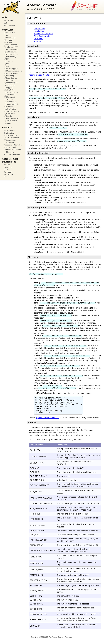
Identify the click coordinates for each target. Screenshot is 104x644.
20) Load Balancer (10, 78)
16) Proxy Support (11, 68)
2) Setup (7, 35)
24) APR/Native (9, 90)
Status (6, 170)
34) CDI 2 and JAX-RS (11, 118)
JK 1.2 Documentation (12, 154)
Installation (39, 31)
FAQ (5, 23)
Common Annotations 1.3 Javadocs (12, 151)
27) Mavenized (9, 97)
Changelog (8, 167)
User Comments (10, 25)
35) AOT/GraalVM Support (10, 122)
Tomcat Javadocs (10, 135)
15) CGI (6, 66)
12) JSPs (7, 59)
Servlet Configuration (43, 33)
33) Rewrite (8, 116)
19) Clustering (9, 76)
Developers (8, 172)
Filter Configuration (43, 36)
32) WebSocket (9, 114)
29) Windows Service (12, 104)
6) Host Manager (10, 45)
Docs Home (8, 20)
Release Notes (9, 131)
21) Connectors (9, 80)
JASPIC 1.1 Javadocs (11, 147)
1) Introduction (9, 33)
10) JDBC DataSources (12, 54)
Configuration (9, 133)
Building (7, 165)
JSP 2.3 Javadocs (10, 140)
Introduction (39, 28)
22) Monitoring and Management (11, 84)
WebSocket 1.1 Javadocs (13, 145)
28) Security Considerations (10, 101)
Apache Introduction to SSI (40, 75)
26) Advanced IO (10, 95)
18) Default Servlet (11, 73)
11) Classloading (10, 57)
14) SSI (6, 64)
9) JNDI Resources (10, 52)
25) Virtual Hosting (11, 92)
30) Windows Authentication (10, 108)
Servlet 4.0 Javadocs (11, 138)
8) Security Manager (11, 49)
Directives (38, 39)
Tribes (6, 177)
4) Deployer (8, 40)
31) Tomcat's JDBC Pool (13, 111)
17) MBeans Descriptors (13, 71)
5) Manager (8, 42)
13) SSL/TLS (8, 61)
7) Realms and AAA (11, 47)
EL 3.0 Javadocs (9, 142)
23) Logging (8, 87)
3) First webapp (10, 38)
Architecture (8, 174)
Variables (38, 41)
